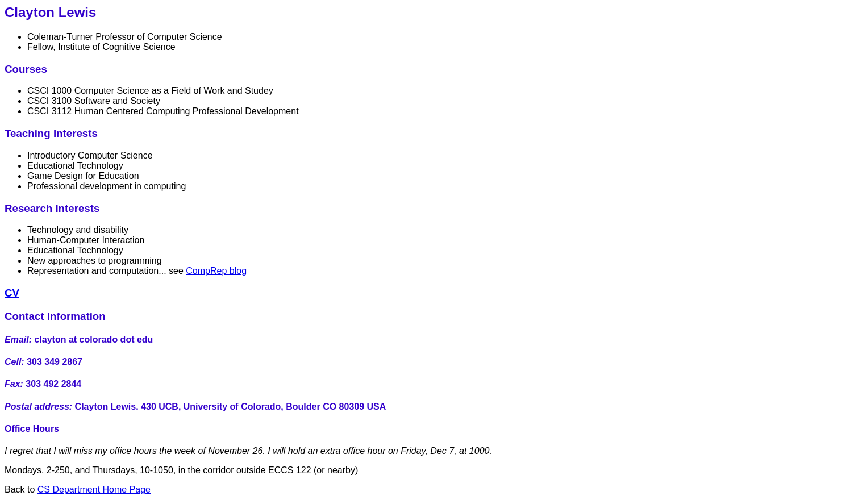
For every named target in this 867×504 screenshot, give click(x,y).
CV (12, 293)
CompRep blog (216, 271)
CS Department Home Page (94, 490)
